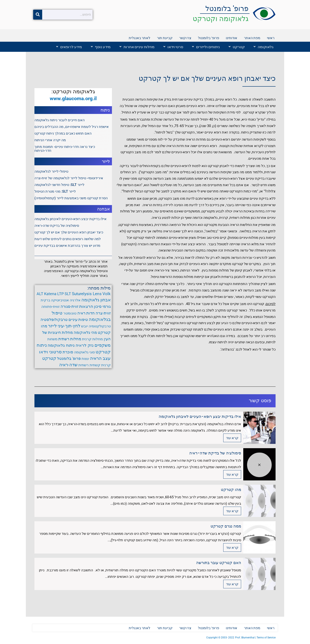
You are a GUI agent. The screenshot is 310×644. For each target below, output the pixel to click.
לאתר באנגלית (139, 38)
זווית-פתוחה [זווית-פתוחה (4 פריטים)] (50, 307)
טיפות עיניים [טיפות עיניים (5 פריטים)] (78, 320)
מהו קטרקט (231, 490)
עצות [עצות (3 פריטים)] (85, 359)
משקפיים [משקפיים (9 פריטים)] (103, 346)
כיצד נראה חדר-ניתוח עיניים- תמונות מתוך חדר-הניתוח (65, 149)
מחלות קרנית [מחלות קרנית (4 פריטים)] (92, 339)
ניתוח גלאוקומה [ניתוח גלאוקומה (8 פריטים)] (61, 346)
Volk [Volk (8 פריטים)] (107, 294)
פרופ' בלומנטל (227, 8)
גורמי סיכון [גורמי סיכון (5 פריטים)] (102, 307)
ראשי (271, 38)
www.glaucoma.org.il (73, 98)
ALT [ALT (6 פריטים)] (40, 294)
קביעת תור (165, 38)
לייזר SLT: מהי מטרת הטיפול (55, 191)
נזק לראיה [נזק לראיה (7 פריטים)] (85, 346)
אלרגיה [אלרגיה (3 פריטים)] (75, 300)
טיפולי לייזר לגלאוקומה (51, 171)
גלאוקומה (263, 47)
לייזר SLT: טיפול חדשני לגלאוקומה (59, 185)
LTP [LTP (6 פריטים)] (60, 294)
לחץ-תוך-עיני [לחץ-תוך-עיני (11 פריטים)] (69, 326)
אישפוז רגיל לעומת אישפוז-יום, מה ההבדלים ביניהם (72, 127)
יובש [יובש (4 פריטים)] (84, 327)
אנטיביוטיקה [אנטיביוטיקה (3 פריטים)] (60, 300)
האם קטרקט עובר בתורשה (219, 563)
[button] (262, 47)
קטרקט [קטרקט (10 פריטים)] (49, 359)
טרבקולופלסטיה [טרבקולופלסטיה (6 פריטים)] (54, 320)
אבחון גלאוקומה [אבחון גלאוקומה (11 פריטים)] (96, 300)
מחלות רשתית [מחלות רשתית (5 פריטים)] (70, 339)
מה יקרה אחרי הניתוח (50, 140)
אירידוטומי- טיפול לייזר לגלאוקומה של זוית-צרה (69, 178)
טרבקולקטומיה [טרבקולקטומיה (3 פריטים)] (100, 327)
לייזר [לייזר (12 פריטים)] (52, 326)
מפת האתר (252, 38)
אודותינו (232, 38)
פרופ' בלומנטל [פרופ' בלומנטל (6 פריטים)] (69, 359)
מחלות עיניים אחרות (137, 47)
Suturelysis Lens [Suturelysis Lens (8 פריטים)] (87, 294)
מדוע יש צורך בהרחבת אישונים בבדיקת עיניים (67, 246)
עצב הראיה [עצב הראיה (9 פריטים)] (100, 359)
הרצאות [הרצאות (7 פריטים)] (86, 307)
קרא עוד (232, 439)
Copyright (212, 638)
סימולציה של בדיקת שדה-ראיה (57, 226)
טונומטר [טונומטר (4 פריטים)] (70, 313)
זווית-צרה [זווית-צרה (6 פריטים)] (103, 313)
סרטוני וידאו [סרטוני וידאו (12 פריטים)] (50, 353)
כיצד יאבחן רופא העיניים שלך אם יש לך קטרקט (207, 79)
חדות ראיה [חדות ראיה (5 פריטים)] (86, 313)
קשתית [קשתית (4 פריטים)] (95, 366)
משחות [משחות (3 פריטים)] (52, 340)
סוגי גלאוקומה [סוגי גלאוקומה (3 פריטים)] (84, 353)
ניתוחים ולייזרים (206, 47)
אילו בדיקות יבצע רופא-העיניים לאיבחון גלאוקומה (71, 219)
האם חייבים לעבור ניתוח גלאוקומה (60, 120)
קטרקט (237, 47)
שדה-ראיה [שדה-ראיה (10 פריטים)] (68, 366)
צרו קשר (185, 38)
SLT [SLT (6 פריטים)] (68, 294)
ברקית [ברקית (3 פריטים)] (45, 300)
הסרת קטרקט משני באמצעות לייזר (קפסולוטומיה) (71, 198)
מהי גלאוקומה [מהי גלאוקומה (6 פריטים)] (85, 333)
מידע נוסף (101, 47)
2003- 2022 (228, 638)
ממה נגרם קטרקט (226, 527)
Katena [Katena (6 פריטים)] (50, 294)
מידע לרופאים (69, 47)
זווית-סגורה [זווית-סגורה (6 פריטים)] (69, 307)
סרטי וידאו (173, 47)
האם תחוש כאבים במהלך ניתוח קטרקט (63, 133)
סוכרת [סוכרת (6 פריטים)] (68, 353)
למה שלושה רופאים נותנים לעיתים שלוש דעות (68, 239)
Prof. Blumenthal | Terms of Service (255, 638)
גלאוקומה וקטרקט (221, 19)
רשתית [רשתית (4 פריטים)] (84, 366)
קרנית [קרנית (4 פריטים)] (106, 366)
